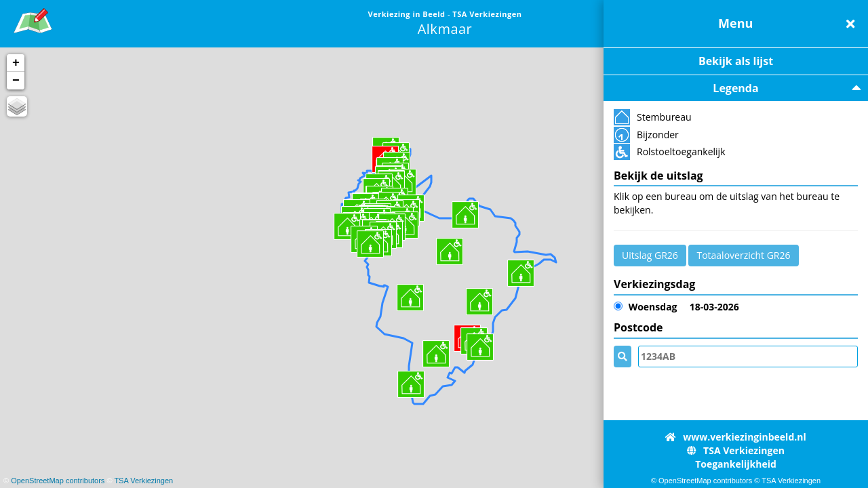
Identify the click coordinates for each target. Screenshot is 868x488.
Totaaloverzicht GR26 (743, 255)
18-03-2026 (676, 307)
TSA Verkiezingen (143, 481)
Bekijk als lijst (736, 61)
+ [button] (16, 63)
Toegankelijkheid (736, 464)
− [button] (16, 81)
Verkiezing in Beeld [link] (408, 14)
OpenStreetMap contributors (58, 481)
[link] (33, 19)
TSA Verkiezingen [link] (487, 14)
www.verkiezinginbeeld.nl (735, 437)
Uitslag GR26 (650, 255)
